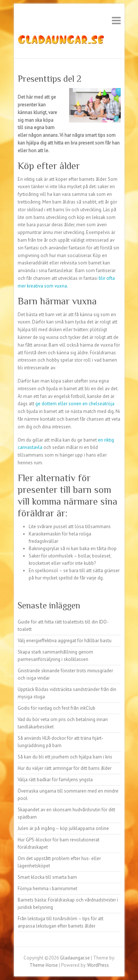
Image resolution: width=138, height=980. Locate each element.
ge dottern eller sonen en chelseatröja (75, 404)
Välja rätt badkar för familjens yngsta (55, 780)
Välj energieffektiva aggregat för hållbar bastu (65, 641)
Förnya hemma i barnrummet (47, 888)
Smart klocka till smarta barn (47, 877)
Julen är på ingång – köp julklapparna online (63, 828)
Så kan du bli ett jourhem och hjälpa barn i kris (65, 757)
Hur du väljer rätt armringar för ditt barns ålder (65, 768)
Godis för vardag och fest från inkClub (56, 708)
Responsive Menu (116, 20)
